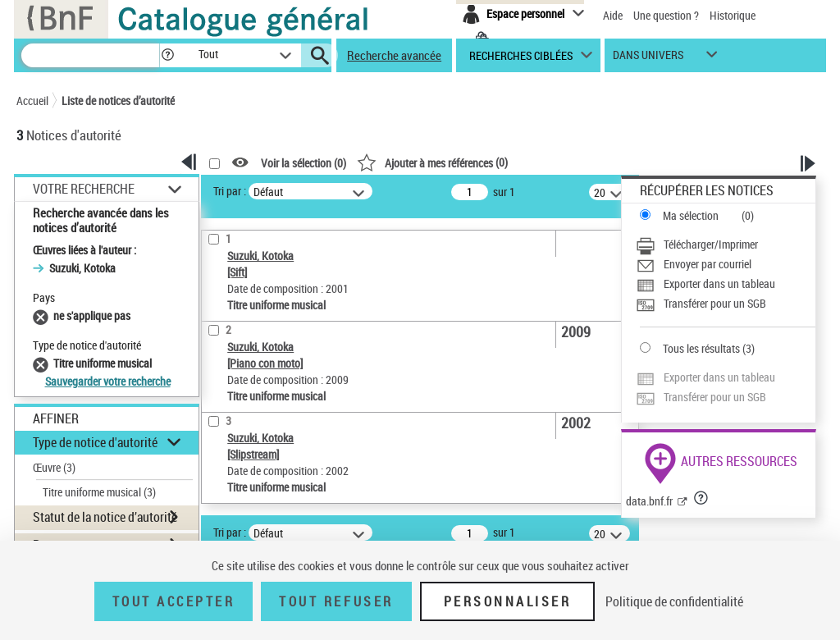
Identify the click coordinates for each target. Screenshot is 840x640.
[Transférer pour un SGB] (726, 304)
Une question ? (666, 15)
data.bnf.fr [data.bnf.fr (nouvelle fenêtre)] (649, 501)
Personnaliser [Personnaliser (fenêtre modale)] (508, 601)
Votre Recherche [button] (84, 189)
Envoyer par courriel (708, 264)
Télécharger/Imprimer (711, 244)
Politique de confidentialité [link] (674, 601)
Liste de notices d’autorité (118, 101)
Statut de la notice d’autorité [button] (105, 517)
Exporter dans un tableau (719, 283)
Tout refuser (336, 601)
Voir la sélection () (304, 163)
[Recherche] (90, 55)
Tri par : (230, 191)
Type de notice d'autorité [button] (95, 442)
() (432, 162)
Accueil (32, 101)
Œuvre (54, 467)
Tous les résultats (701, 348)
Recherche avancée (394, 55)
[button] (167, 55)
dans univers (648, 59)
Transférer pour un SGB (715, 303)
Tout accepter (174, 601)
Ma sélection (691, 215)
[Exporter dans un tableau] (726, 284)
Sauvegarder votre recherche (108, 381)
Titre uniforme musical (99, 492)
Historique (733, 15)
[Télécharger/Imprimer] (726, 245)
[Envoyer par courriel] (726, 264)
